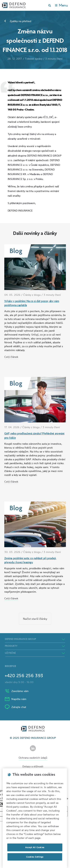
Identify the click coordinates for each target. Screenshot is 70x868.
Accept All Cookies (35, 847)
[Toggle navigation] (62, 5)
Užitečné (10, 653)
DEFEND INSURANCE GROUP (20, 639)
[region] (35, 818)
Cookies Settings (35, 857)
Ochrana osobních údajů (33, 758)
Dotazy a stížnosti (33, 766)
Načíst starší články (35, 619)
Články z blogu (32, 295)
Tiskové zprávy (34, 59)
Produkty (11, 646)
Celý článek (11, 357)
